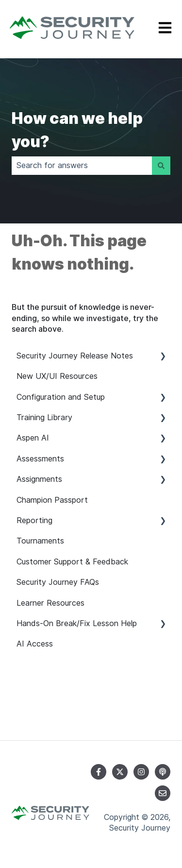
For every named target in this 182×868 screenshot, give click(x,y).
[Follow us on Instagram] (141, 772)
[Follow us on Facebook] (99, 772)
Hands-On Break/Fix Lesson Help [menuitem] (77, 623)
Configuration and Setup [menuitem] (61, 397)
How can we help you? (77, 130)
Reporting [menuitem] (34, 520)
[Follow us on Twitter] (120, 772)
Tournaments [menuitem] (40, 541)
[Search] (161, 166)
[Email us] (163, 793)
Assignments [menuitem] (39, 479)
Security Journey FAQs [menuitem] (58, 582)
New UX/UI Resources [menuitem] (57, 376)
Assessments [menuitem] (40, 459)
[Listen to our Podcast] (163, 772)
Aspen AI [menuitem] (33, 438)
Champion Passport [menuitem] (52, 500)
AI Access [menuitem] (35, 644)
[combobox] (82, 166)
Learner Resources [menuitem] (50, 603)
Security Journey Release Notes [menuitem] (75, 356)
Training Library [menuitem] (44, 417)
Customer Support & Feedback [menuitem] (72, 562)
